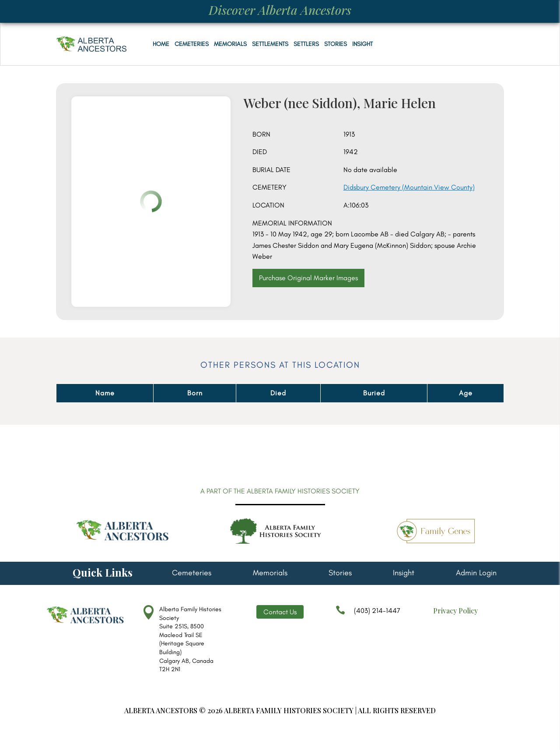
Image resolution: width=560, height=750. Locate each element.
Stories (336, 44)
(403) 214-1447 (368, 615)
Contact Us (280, 612)
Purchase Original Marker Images (308, 278)
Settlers (306, 44)
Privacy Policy (455, 611)
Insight (362, 44)
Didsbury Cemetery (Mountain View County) (409, 187)
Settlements (270, 44)
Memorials (230, 44)
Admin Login (476, 574)
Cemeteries (192, 44)
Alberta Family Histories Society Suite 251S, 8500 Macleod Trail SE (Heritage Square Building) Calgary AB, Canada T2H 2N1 (190, 639)
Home (161, 44)
